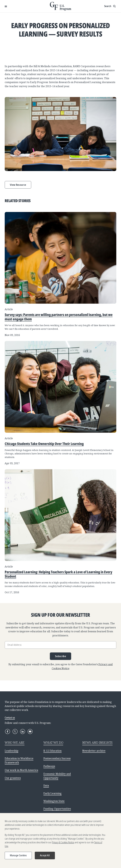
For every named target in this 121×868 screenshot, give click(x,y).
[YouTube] (30, 731)
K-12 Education (53, 751)
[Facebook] (8, 731)
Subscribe (60, 656)
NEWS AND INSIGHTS (97, 742)
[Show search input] (110, 6)
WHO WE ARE (15, 742)
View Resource (18, 185)
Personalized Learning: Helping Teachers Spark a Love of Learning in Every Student (58, 574)
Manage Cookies (18, 857)
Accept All (45, 857)
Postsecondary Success (57, 758)
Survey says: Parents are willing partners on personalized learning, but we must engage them (59, 317)
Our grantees (13, 778)
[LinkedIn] (23, 731)
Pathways (49, 766)
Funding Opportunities (57, 809)
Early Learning (53, 793)
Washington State (54, 801)
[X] (15, 731)
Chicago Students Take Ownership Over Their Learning (44, 444)
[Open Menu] (6, 6)
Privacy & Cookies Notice (63, 844)
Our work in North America (21, 770)
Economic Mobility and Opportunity (57, 776)
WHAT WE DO (53, 742)
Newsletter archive (94, 751)
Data (46, 786)
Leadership (12, 751)
